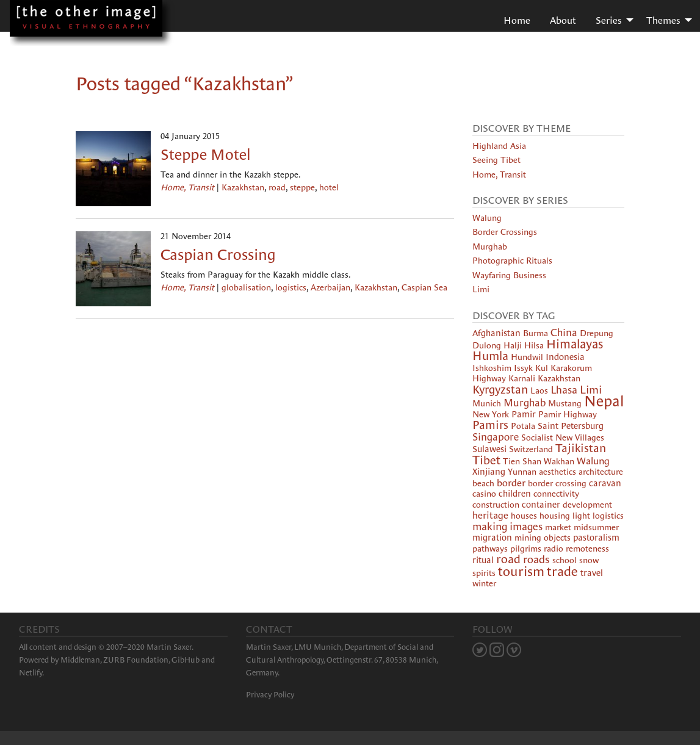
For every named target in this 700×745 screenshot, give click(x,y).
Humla (490, 356)
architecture (601, 472)
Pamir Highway (568, 414)
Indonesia (565, 357)
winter (484, 583)
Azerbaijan (330, 287)
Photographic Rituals (512, 261)
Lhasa (564, 390)
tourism (521, 571)
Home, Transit (187, 187)
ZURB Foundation (136, 660)
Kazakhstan (243, 187)
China (564, 333)
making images (507, 527)
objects (557, 538)
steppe (302, 187)
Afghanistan (496, 333)
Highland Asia (499, 146)
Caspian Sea (424, 287)
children (515, 494)
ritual (483, 560)
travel (592, 573)
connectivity (556, 494)
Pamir (524, 414)
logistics (291, 287)
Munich (487, 403)
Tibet (486, 460)
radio (554, 549)
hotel (329, 187)
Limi (481, 289)
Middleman (80, 660)
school (565, 560)
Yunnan (522, 472)
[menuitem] (517, 20)
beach (483, 483)
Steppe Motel (206, 154)
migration (492, 538)
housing (555, 516)
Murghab (490, 247)
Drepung (597, 333)
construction (496, 505)
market (558, 527)
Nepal (604, 401)
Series (609, 20)
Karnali (522, 378)
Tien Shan (522, 461)
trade (562, 571)
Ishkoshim (492, 368)
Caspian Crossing (218, 254)
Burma (536, 333)
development (587, 505)
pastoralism (596, 538)
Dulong (487, 345)
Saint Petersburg (571, 426)
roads (536, 559)
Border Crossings (505, 232)
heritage (490, 515)
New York (491, 414)
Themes (663, 20)
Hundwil (527, 357)
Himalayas (575, 344)
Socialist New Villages (563, 437)
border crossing (557, 483)
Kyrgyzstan (500, 390)
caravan (605, 483)
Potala (523, 426)
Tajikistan (581, 448)
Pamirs (490, 425)
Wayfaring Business (509, 275)
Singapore (496, 437)
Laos (539, 390)
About (563, 20)
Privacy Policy (270, 695)
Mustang (565, 403)
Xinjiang (489, 472)
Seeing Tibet (496, 160)
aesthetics (557, 472)
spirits (484, 573)
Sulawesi (489, 449)
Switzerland (531, 449)
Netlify (31, 673)
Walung (487, 218)
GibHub (186, 660)
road (277, 187)
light (581, 516)
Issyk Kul (531, 368)
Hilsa (534, 345)
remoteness (587, 549)
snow (589, 560)
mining (528, 538)
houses (524, 516)
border (511, 483)
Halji (513, 345)
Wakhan (559, 461)
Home (517, 20)
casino (484, 494)
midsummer (596, 527)
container (541, 505)
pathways (490, 549)
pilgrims (526, 549)
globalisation (246, 287)
